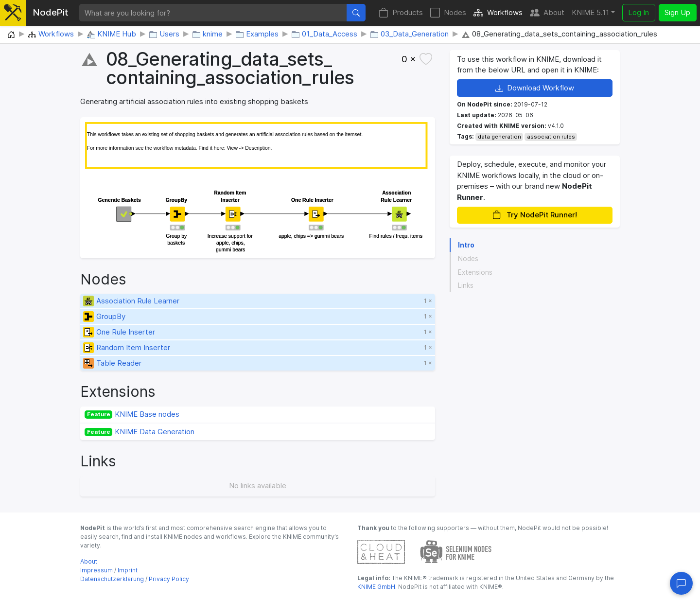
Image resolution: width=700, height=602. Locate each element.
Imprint (128, 570)
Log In (639, 12)
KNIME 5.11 (590, 12)
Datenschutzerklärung (112, 579)
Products (401, 13)
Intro (466, 245)
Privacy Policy (169, 579)
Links (466, 285)
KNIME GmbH (376, 587)
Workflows (498, 13)
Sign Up (677, 12)
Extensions (475, 272)
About (547, 13)
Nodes (448, 13)
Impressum (96, 570)
